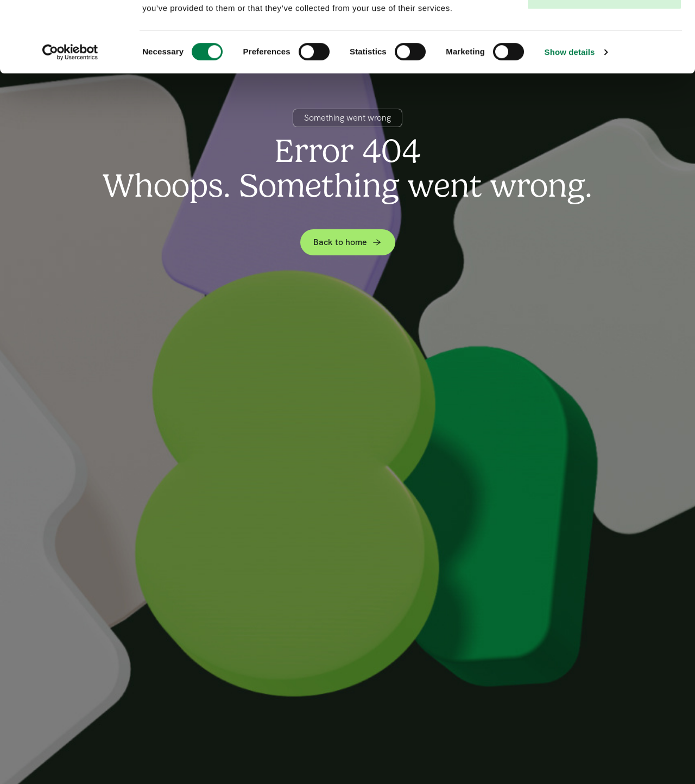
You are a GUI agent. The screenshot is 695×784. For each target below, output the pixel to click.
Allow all (604, 29)
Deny (604, 64)
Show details (570, 123)
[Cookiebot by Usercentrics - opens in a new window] (70, 123)
